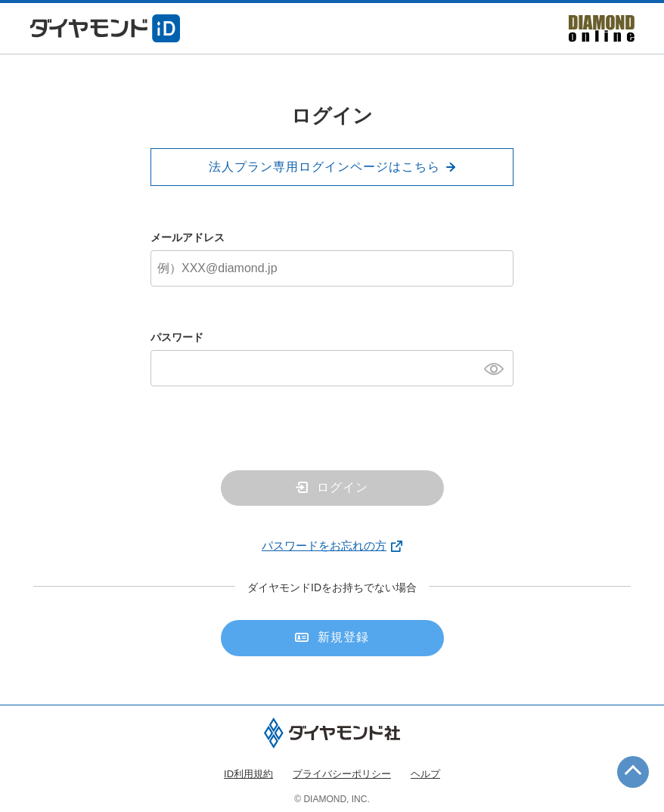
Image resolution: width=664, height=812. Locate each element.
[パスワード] (332, 368)
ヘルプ (425, 774)
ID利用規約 (248, 774)
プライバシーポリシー (342, 774)
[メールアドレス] (332, 268)
